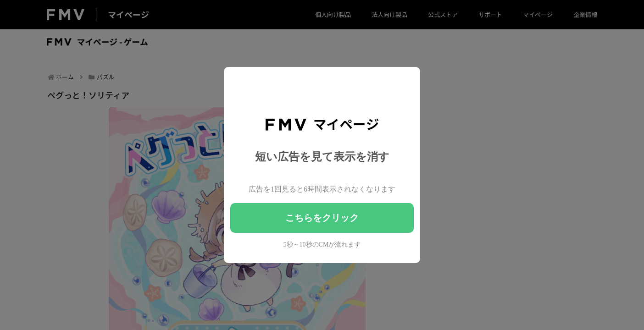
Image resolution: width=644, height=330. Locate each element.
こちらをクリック (322, 218)
